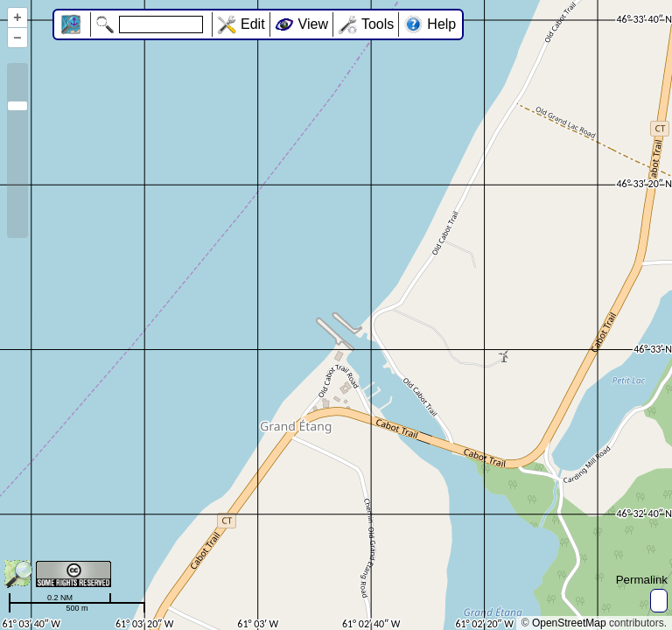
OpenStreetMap (569, 623)
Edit (253, 24)
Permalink (642, 580)
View (313, 24)
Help (441, 24)
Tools (378, 24)
